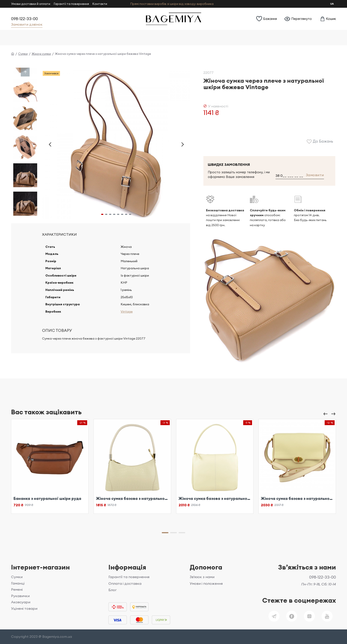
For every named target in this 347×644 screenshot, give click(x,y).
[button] (50, 144)
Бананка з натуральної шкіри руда (47, 499)
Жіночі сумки (41, 54)
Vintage (126, 318)
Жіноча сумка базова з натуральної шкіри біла (132, 499)
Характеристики (59, 234)
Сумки (23, 54)
